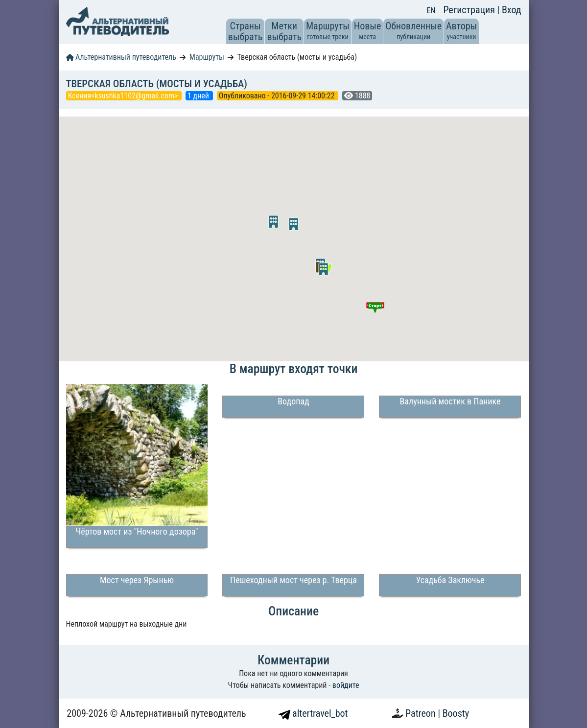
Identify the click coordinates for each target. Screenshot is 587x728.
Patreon (422, 713)
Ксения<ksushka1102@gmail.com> (124, 96)
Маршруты (207, 57)
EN (431, 11)
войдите (346, 685)
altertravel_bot (313, 713)
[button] (323, 269)
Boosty (456, 713)
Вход (512, 10)
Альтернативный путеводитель (121, 57)
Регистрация (470, 10)
